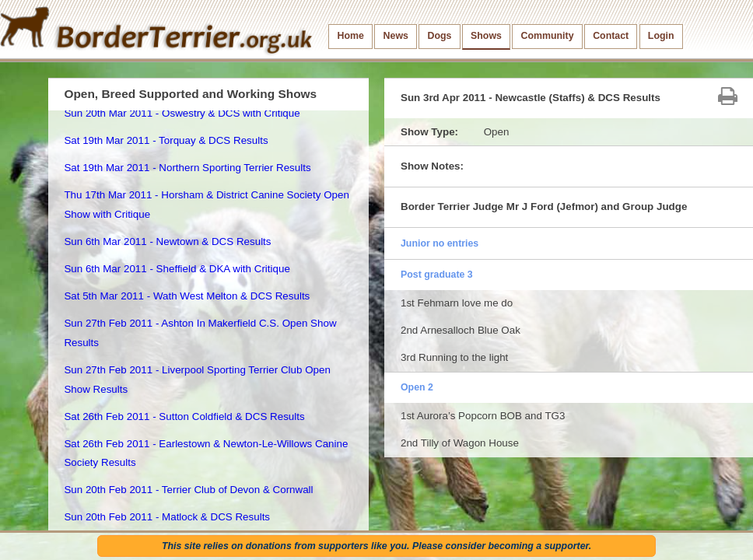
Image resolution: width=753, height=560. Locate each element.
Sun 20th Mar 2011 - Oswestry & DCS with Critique (182, 113)
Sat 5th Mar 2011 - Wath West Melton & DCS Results (187, 296)
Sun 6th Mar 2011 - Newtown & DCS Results (167, 241)
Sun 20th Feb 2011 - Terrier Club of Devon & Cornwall (188, 490)
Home (351, 36)
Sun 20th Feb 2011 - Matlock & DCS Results (167, 517)
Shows (486, 36)
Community (548, 36)
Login (661, 36)
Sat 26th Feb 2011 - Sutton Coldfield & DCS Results (184, 416)
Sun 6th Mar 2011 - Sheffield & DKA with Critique (177, 269)
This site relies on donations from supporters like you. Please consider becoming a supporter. (376, 546)
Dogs (440, 36)
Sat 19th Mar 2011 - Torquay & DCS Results (166, 140)
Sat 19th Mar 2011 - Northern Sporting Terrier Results (187, 168)
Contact (611, 36)
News (396, 36)
